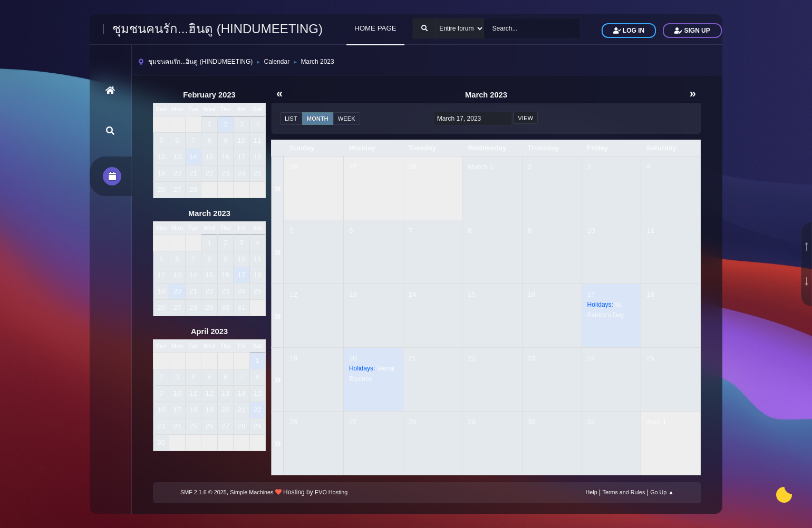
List (291, 119)
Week (347, 119)
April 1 (656, 422)
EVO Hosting (331, 492)
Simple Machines (252, 492)
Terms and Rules (624, 492)
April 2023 (209, 331)
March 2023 (209, 213)
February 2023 (209, 95)
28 (413, 167)
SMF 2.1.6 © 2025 (204, 492)
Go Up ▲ (662, 492)
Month (318, 119)
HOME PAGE (375, 28)
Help (592, 492)
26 (293, 167)
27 (353, 167)
